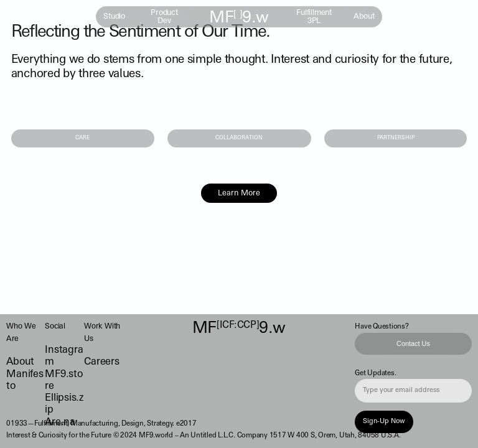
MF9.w (239, 18)
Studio (114, 17)
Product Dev (164, 17)
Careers (101, 362)
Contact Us (413, 343)
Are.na (60, 422)
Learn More (239, 194)
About (364, 17)
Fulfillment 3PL (314, 17)
